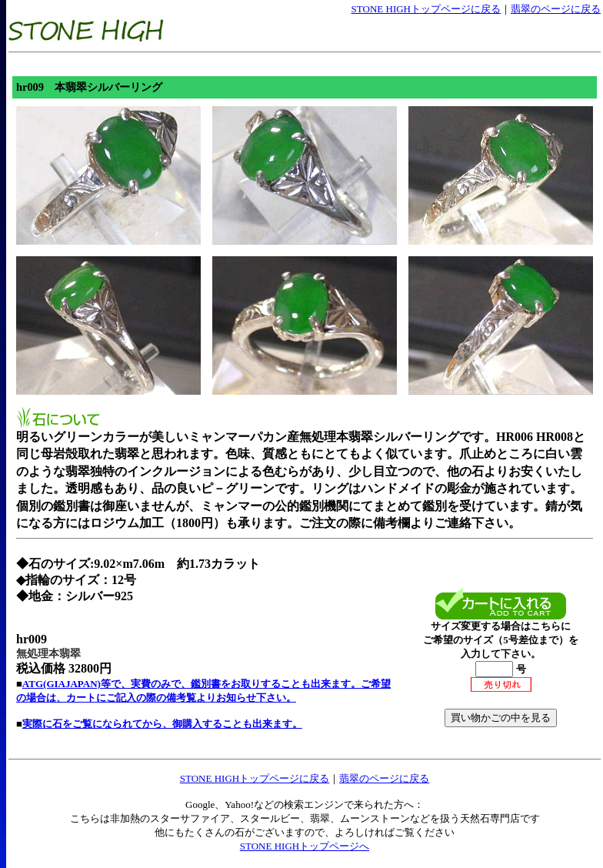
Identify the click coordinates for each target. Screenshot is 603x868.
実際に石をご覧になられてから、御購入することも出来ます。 (162, 724)
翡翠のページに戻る (556, 9)
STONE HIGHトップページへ (305, 846)
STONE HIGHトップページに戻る (426, 9)
